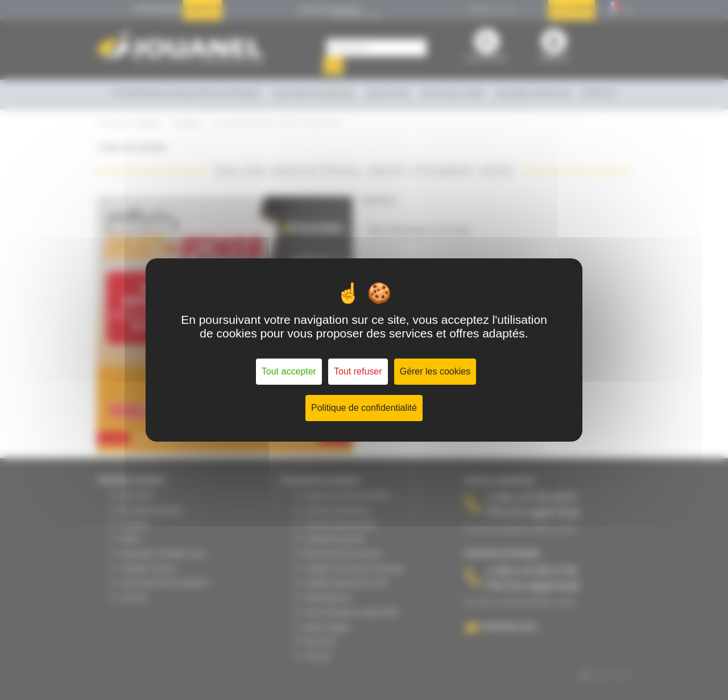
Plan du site (319, 641)
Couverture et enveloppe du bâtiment (187, 93)
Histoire (130, 539)
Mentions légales (327, 627)
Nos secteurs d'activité (151, 510)
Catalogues (155, 9)
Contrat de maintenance (336, 510)
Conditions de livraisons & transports (354, 569)
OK (333, 65)
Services (599, 93)
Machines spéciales (533, 93)
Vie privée (133, 598)
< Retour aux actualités (132, 147)
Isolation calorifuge (313, 93)
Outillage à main (452, 93)
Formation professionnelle (339, 525)
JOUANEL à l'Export (148, 569)
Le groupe (134, 525)
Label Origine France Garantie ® (165, 583)
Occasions (572, 9)
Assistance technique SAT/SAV (346, 495)
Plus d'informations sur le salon (420, 230)
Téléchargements (327, 598)
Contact (202, 9)
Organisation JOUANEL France (163, 554)
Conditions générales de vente (346, 583)
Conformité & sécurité (333, 539)
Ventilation (387, 93)
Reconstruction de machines (343, 554)
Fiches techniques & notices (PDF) (351, 612)
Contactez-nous (510, 626)
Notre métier (137, 495)
